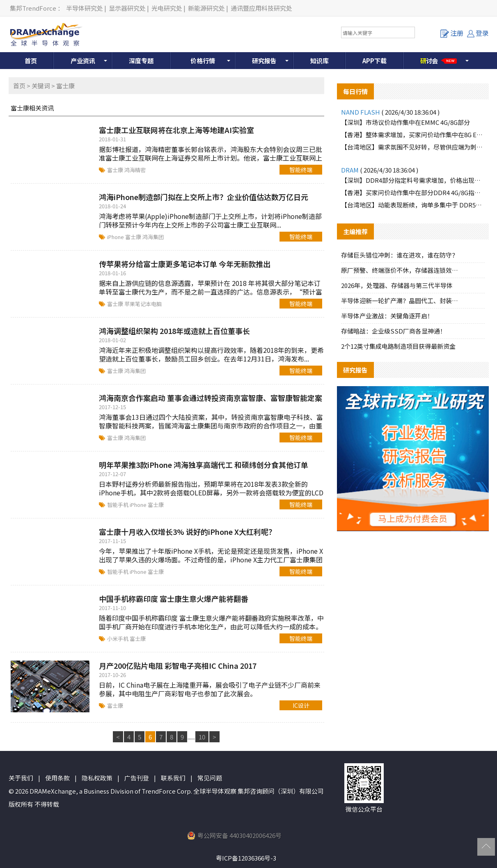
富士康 (116, 170)
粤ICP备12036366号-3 (246, 858)
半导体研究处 (85, 8)
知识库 (319, 61)
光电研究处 (167, 8)
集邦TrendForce (33, 8)
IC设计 (301, 705)
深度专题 (141, 61)
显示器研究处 (127, 8)
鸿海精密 (135, 170)
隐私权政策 (97, 778)
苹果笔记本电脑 (143, 304)
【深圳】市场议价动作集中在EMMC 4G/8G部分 (405, 122)
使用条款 (57, 778)
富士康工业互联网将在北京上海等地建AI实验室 (176, 130)
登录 (478, 33)
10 (202, 737)
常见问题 (210, 778)
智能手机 (118, 505)
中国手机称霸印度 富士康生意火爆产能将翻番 (174, 599)
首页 (31, 61)
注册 (452, 33)
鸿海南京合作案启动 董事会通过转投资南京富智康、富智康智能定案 (211, 398)
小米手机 (118, 639)
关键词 (41, 86)
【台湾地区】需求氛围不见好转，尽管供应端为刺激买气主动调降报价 (413, 147)
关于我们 (21, 778)
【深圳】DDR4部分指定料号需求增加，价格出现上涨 (413, 180)
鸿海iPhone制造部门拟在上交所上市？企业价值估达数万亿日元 (204, 197)
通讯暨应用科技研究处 (261, 8)
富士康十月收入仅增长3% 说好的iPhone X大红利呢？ (187, 532)
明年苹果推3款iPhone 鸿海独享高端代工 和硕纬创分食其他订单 (204, 465)
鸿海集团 (153, 237)
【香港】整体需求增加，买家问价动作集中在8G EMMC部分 (413, 135)
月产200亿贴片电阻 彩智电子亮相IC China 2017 (178, 665)
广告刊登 (137, 778)
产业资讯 (83, 61)
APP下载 (374, 61)
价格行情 (203, 61)
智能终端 (301, 170)
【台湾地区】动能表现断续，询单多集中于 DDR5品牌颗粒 (413, 205)
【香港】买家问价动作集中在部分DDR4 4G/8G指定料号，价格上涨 (413, 192)
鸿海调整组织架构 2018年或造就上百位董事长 (174, 331)
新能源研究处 (206, 8)
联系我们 (173, 778)
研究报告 (264, 61)
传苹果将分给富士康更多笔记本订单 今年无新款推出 (185, 264)
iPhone (116, 237)
